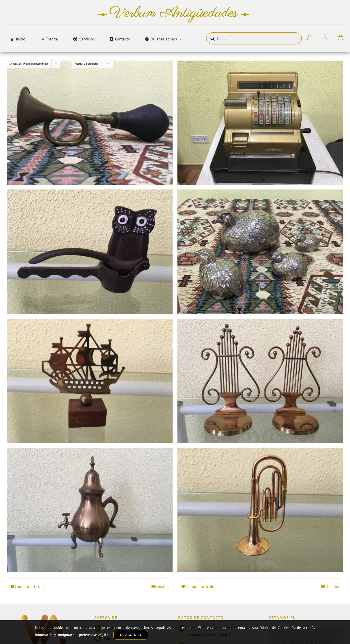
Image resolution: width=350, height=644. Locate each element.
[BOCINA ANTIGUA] (90, 123)
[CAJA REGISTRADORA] (260, 123)
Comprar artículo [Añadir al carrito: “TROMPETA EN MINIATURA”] (200, 586)
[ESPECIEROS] (260, 252)
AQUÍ (104, 635)
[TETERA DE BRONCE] (90, 510)
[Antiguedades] (44, 619)
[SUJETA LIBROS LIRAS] (260, 381)
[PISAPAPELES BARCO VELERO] (90, 381)
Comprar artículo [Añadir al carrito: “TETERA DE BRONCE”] (29, 586)
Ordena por (29, 64)
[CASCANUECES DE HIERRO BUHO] (90, 252)
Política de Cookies (274, 627)
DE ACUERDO (131, 635)
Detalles (162, 586)
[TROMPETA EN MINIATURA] (260, 510)
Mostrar (87, 64)
